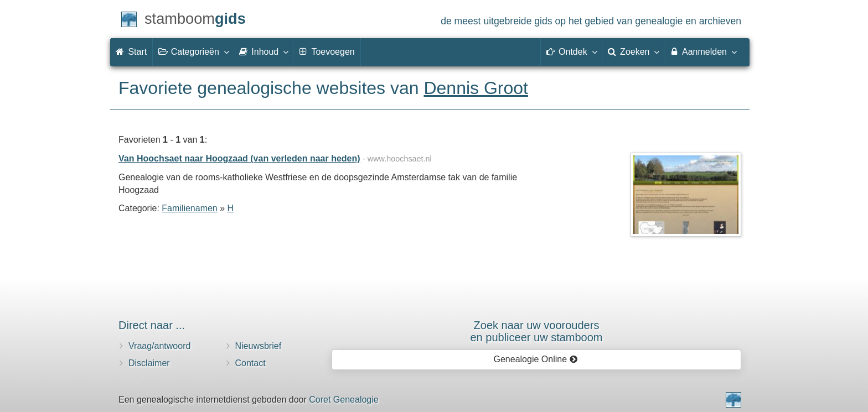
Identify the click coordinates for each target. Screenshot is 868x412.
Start (131, 52)
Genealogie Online (536, 359)
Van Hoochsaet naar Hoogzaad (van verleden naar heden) (239, 158)
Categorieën (193, 51)
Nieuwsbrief (259, 346)
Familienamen (189, 208)
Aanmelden (703, 51)
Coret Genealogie (343, 400)
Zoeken (633, 51)
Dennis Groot (476, 88)
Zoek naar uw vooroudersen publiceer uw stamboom (536, 331)
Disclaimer (149, 363)
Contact (250, 363)
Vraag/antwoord (159, 346)
